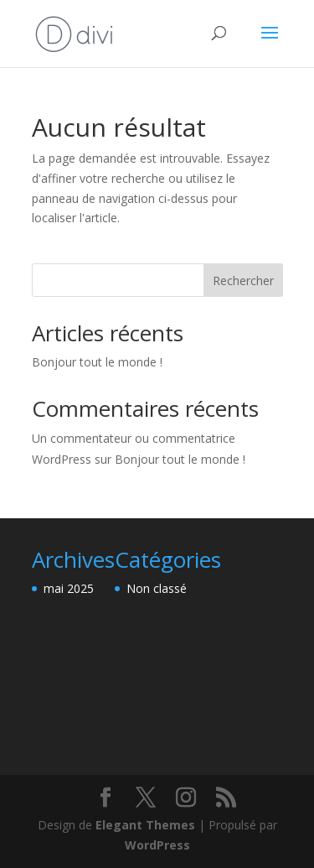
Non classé (157, 588)
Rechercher (243, 281)
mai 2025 (69, 588)
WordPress (157, 845)
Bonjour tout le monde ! (97, 362)
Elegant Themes (145, 825)
